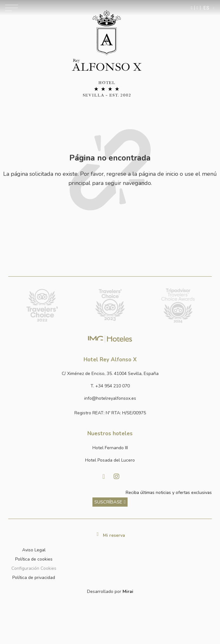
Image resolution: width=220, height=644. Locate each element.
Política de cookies (34, 559)
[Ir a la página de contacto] (197, 8)
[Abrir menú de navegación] (12, 8)
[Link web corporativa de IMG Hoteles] (110, 339)
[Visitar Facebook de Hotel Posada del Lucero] (104, 476)
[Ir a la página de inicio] (107, 54)
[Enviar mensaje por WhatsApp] (192, 8)
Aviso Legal (34, 550)
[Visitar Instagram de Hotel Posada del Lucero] (116, 476)
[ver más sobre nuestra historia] (110, 502)
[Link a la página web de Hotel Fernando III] (110, 448)
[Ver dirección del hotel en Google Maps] (110, 374)
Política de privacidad (34, 578)
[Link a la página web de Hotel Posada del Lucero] (110, 460)
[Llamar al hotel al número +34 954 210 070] (110, 386)
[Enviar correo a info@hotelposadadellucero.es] (110, 399)
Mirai (128, 591)
